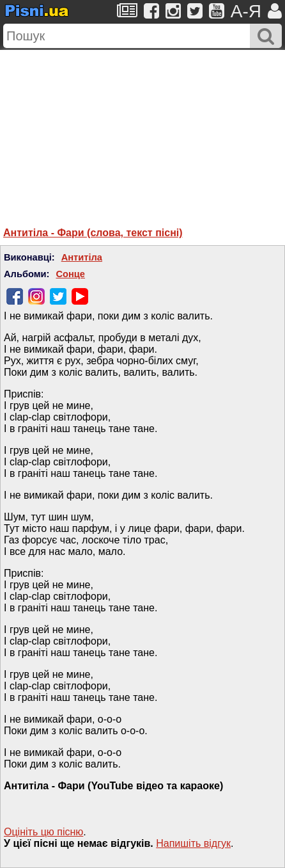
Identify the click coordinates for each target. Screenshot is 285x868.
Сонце (70, 274)
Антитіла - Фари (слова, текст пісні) (93, 233)
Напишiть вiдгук (193, 843)
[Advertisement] (142, 130)
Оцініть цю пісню (43, 832)
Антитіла (82, 257)
